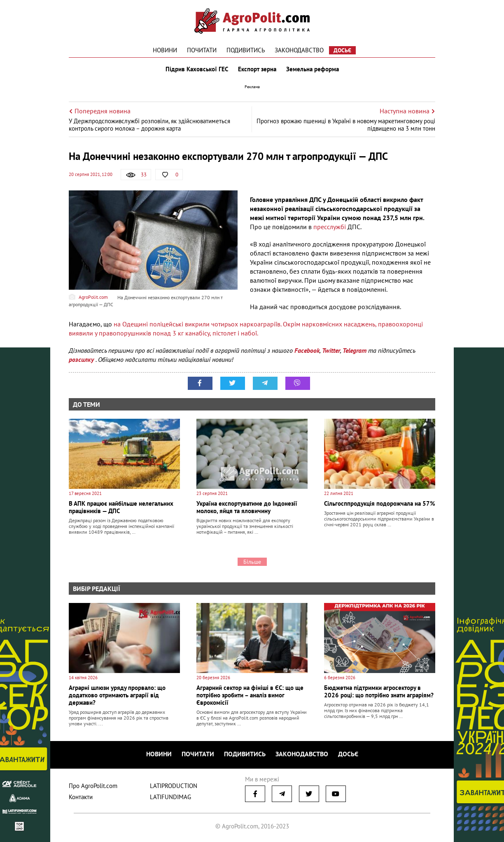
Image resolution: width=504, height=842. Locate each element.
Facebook (307, 350)
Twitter (331, 350)
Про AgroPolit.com (93, 786)
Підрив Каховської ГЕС (197, 69)
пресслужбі (330, 227)
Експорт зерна (257, 69)
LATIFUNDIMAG (170, 797)
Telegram (355, 350)
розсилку (82, 359)
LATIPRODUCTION (174, 786)
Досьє (342, 50)
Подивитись (246, 50)
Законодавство (299, 50)
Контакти (81, 797)
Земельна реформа (313, 69)
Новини (165, 50)
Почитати (202, 50)
